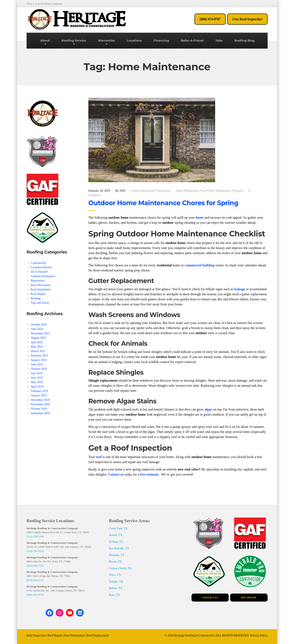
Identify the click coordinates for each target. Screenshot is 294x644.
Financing (161, 41)
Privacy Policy (259, 635)
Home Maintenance (188, 191)
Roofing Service (74, 41)
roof (204, 191)
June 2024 (37, 329)
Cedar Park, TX (118, 528)
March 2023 (38, 351)
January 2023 (39, 360)
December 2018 (40, 400)
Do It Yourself (39, 272)
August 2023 (38, 338)
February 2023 (40, 356)
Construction (38, 263)
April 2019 (37, 387)
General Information (143, 191)
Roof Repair (38, 294)
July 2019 (37, 373)
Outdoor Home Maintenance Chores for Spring (163, 203)
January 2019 (39, 395)
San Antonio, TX (119, 548)
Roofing (36, 298)
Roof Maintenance (220, 191)
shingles (239, 191)
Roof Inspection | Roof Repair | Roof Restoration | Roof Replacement (68, 635)
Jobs (219, 41)
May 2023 (37, 347)
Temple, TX (116, 582)
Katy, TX (115, 595)
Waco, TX (115, 575)
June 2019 (37, 378)
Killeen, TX (116, 542)
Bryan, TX (115, 562)
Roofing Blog (245, 41)
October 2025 (39, 325)
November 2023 (40, 333)
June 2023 (37, 342)
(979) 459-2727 (35, 580)
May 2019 (37, 382)
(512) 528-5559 (35, 536)
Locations (134, 41)
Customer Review (42, 267)
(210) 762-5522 (35, 551)
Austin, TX (116, 535)
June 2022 (37, 364)
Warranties (106, 41)
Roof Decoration (41, 285)
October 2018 (39, 409)
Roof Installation (41, 289)
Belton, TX (116, 588)
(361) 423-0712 (35, 595)
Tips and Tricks (40, 303)
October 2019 (39, 369)
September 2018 (40, 413)
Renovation (164, 191)
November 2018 (40, 404)
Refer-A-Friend (192, 41)
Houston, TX (117, 555)
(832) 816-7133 (35, 566)
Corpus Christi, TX (120, 568)
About (45, 41)
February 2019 (40, 391)
